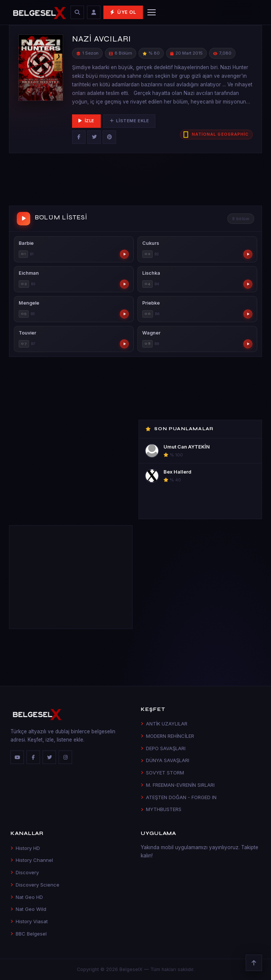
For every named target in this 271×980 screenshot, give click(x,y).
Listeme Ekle (129, 121)
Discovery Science (35, 885)
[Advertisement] (135, 181)
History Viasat (29, 921)
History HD (25, 848)
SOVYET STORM (162, 773)
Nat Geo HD (27, 897)
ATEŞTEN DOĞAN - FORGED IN (179, 797)
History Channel (32, 860)
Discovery (25, 872)
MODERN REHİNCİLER (167, 736)
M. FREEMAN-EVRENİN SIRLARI (178, 785)
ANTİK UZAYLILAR (164, 724)
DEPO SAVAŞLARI (163, 748)
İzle (86, 121)
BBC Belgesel (29, 934)
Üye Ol (123, 12)
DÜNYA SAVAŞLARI (165, 760)
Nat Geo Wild (28, 909)
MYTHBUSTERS (161, 809)
